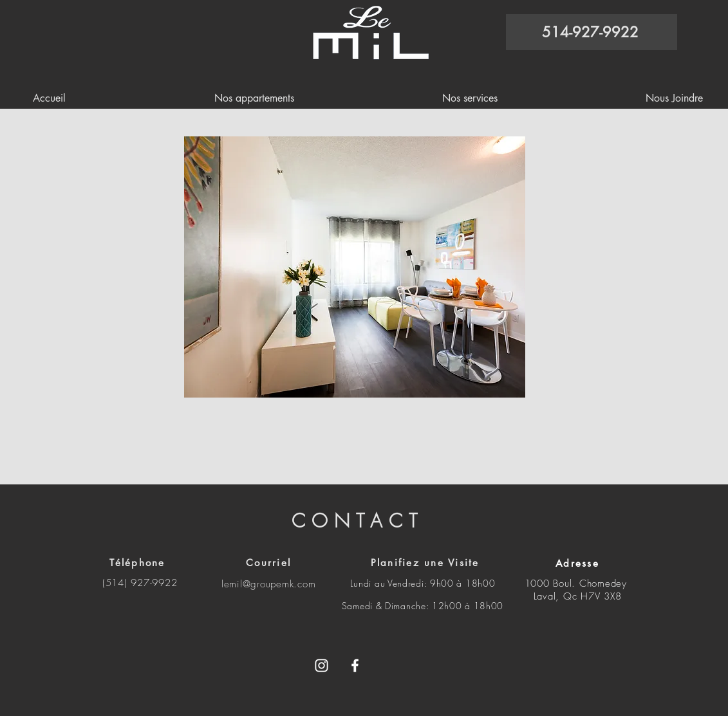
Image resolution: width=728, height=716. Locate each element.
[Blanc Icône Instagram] (322, 666)
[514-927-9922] (592, 32)
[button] (355, 267)
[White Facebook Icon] (355, 666)
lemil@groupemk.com (269, 584)
